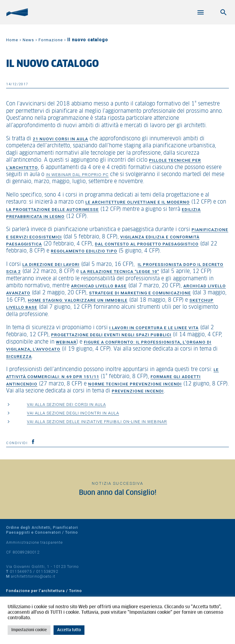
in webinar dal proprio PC (77, 175)
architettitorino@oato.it (33, 576)
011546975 (21, 571)
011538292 (47, 571)
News (28, 40)
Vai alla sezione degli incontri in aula (73, 413)
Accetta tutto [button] (69, 630)
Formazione (51, 40)
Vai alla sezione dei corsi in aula (66, 404)
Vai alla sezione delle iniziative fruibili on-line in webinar (97, 421)
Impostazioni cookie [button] (29, 630)
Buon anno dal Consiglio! (118, 493)
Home (12, 40)
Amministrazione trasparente (34, 542)
